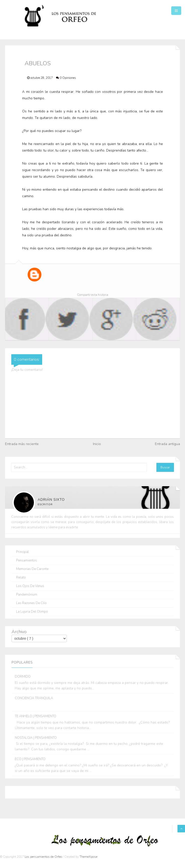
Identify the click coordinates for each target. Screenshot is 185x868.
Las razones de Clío (31, 603)
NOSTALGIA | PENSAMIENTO (36, 738)
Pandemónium (27, 595)
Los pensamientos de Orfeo (44, 857)
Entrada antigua (167, 444)
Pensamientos (26, 561)
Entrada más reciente (22, 444)
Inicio (97, 444)
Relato (21, 578)
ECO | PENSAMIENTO (30, 759)
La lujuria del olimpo (32, 612)
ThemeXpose (88, 857)
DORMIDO (23, 677)
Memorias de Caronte (32, 569)
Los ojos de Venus (30, 586)
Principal (22, 552)
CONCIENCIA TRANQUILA (34, 698)
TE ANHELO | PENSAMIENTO (36, 716)
